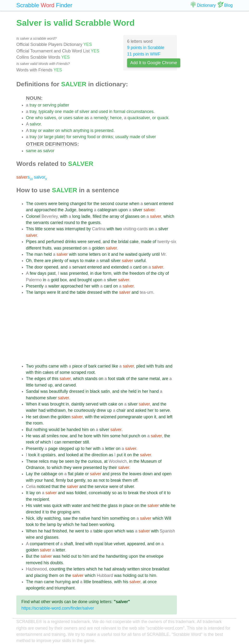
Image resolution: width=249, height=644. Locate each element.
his (46, 563)
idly (40, 518)
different (34, 248)
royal (99, 544)
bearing (86, 210)
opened (51, 267)
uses (68, 118)
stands (91, 379)
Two (30, 366)
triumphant (65, 588)
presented (104, 131)
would (54, 430)
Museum (149, 461)
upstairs (48, 455)
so (90, 480)
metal (155, 379)
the (96, 204)
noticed (44, 487)
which (67, 131)
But (29, 430)
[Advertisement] (101, 329)
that (55, 487)
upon (123, 210)
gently (80, 480)
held (48, 254)
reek (30, 442)
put (120, 455)
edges (40, 379)
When (31, 404)
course (122, 204)
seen (69, 461)
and (94, 112)
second (107, 204)
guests (94, 223)
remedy (101, 118)
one (58, 112)
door (39, 267)
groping (64, 512)
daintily (78, 404)
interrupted (75, 229)
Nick (30, 518)
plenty (58, 261)
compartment (42, 544)
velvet (119, 544)
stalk (121, 379)
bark (92, 366)
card (137, 267)
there (39, 261)
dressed (95, 292)
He (29, 417)
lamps (40, 292)
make (90, 261)
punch (134, 436)
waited (131, 254)
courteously (85, 410)
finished (60, 531)
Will (168, 518)
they (68, 468)
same (31, 151)
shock (152, 493)
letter (110, 449)
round (70, 223)
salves (50, 118)
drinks (107, 137)
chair (121, 410)
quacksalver (139, 118)
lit (59, 292)
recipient (41, 499)
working (107, 525)
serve (165, 410)
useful (140, 261)
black (95, 391)
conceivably (100, 493)
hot (124, 436)
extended (120, 267)
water (77, 506)
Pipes (31, 242)
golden (98, 248)
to (78, 223)
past (52, 273)
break (116, 480)
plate (59, 137)
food (91, 137)
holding (130, 575)
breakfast (161, 569)
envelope (155, 556)
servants (41, 223)
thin (38, 372)
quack (163, 118)
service (101, 487)
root (91, 372)
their (113, 468)
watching (52, 518)
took (32, 455)
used (103, 112)
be (63, 430)
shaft (68, 544)
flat (71, 474)
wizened (109, 417)
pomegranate (130, 417)
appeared (136, 544)
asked (141, 410)
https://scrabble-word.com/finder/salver (58, 608)
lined (80, 544)
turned (41, 385)
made (68, 112)
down (44, 417)
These (32, 461)
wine (30, 537)
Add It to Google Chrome (154, 63)
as (87, 118)
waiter (48, 131)
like (115, 366)
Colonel (33, 216)
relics (44, 461)
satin (105, 391)
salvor (35, 124)
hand (154, 391)
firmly (61, 480)
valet (38, 506)
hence (116, 118)
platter (63, 105)
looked (72, 455)
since (146, 569)
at (82, 455)
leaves (135, 474)
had (42, 410)
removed (34, 563)
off (135, 480)
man (38, 254)
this (55, 379)
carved (70, 385)
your (39, 480)
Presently (35, 286)
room (38, 423)
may (54, 461)
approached (45, 210)
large (49, 137)
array (114, 216)
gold (55, 280)
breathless (102, 582)
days (42, 273)
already (119, 569)
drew (101, 410)
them (127, 480)
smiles (53, 436)
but (70, 480)
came (54, 366)
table (81, 292)
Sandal (33, 391)
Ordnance (35, 468)
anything (81, 131)
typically (46, 112)
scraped (79, 372)
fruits (47, 248)
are (48, 261)
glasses (132, 216)
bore (88, 436)
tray (33, 105)
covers (41, 204)
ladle (86, 216)
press (116, 474)
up (50, 385)
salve (78, 118)
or (40, 105)
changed (78, 204)
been (94, 525)
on (58, 131)
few (33, 273)
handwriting (117, 556)
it (109, 254)
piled (141, 366)
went (79, 531)
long (76, 216)
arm (76, 512)
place (128, 506)
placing (41, 575)
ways (74, 261)
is (92, 131)
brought (85, 280)
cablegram (107, 210)
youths (41, 366)
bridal (123, 242)
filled (97, 216)
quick (57, 506)
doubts (57, 563)
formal (120, 112)
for (69, 137)
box (63, 280)
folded (81, 493)
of (77, 112)
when (134, 204)
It (27, 493)
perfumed (55, 242)
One (30, 118)
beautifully (59, 391)
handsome (36, 398)
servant (151, 204)
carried (57, 223)
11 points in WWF (144, 54)
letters (95, 254)
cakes (48, 372)
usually (122, 137)
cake (134, 242)
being (64, 204)
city (161, 273)
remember (72, 442)
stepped (66, 449)
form (107, 273)
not (102, 480)
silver (84, 112)
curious (95, 461)
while (165, 506)
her (87, 286)
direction (100, 455)
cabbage (49, 474)
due (98, 273)
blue (109, 544)
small (105, 261)
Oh (29, 261)
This (30, 229)
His (29, 506)
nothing (40, 430)
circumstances (140, 112)
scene (49, 229)
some (83, 254)
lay (32, 493)
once (152, 582)
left (170, 417)
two (119, 229)
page (53, 449)
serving (49, 105)
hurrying (63, 582)
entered (166, 204)
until (156, 254)
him (85, 430)
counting (57, 569)
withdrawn (56, 410)
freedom (137, 273)
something (120, 518)
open (167, 474)
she (124, 391)
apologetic (36, 588)
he (122, 254)
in (111, 112)
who (39, 118)
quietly (145, 254)
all (44, 436)
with (64, 216)
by (89, 229)
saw (67, 518)
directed (34, 512)
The (30, 204)
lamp (51, 525)
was (60, 229)
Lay (29, 474)
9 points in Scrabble (146, 48)
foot (111, 379)
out (74, 556)
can (58, 442)
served (94, 242)
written (134, 569)
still (86, 442)
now (64, 436)
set (35, 417)
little (39, 229)
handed (74, 430)
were (53, 204)
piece (77, 366)
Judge (70, 210)
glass (113, 506)
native (84, 518)
